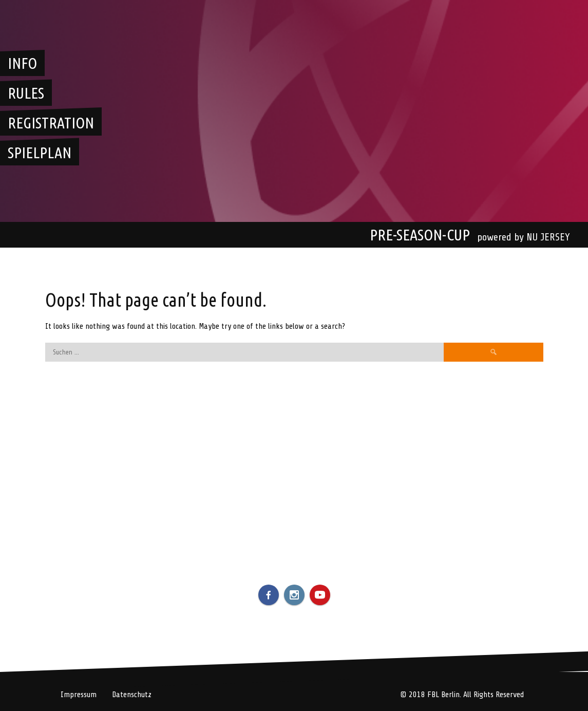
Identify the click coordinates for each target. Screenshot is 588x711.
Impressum (79, 695)
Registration (51, 123)
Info (22, 63)
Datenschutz (132, 695)
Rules (26, 93)
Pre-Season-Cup (420, 235)
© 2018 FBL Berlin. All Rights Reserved (462, 695)
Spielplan (40, 153)
